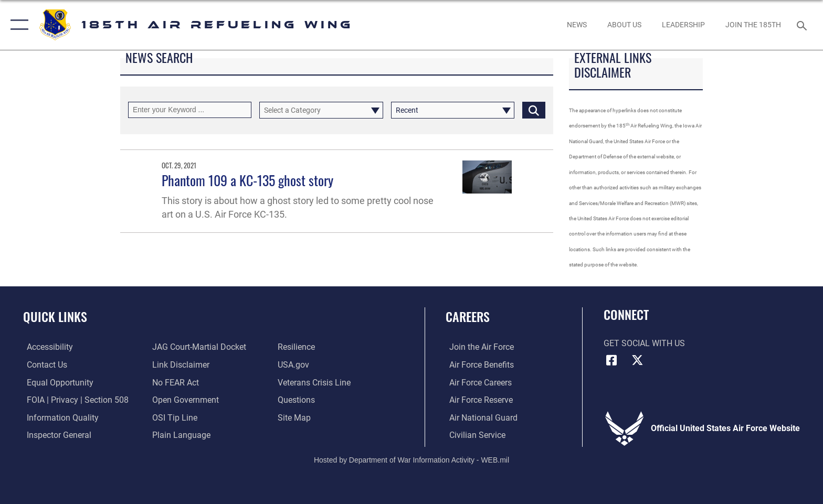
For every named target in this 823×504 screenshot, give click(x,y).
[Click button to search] (534, 110)
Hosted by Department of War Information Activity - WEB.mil (411, 459)
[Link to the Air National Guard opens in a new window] (480, 417)
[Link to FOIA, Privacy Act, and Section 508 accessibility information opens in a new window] (74, 400)
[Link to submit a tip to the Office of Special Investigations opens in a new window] (174, 417)
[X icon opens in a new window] (637, 360)
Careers (468, 317)
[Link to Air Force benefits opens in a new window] (478, 365)
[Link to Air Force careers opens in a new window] (477, 382)
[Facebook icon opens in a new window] (611, 360)
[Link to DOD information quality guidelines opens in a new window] (59, 417)
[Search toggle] (803, 25)
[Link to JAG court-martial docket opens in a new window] (198, 347)
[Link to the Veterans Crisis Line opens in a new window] (315, 382)
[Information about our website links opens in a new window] (180, 365)
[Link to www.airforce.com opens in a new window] (478, 347)
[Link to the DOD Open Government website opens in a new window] (184, 400)
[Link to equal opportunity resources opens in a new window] (56, 382)
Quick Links (55, 317)
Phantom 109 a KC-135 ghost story (247, 180)
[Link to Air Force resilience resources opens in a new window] (297, 347)
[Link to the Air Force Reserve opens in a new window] (477, 400)
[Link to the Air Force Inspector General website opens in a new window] (55, 435)
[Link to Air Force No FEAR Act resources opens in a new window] (175, 382)
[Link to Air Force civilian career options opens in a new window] (474, 435)
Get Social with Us (644, 343)
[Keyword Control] (190, 110)
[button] (17, 25)
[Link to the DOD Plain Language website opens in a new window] (180, 435)
